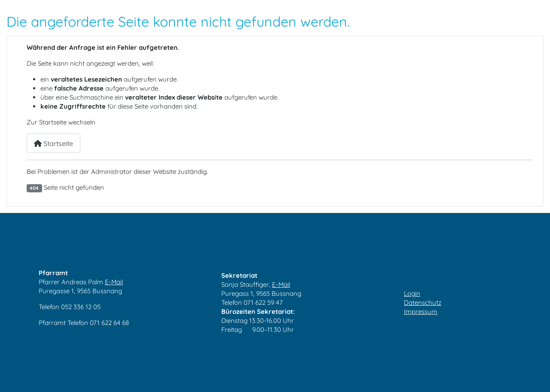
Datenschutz (423, 302)
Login (412, 293)
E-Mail (114, 282)
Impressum (421, 311)
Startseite (53, 143)
